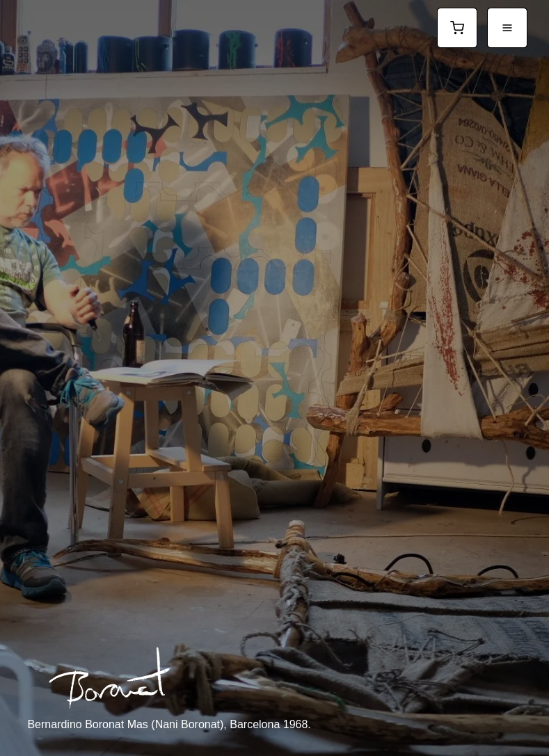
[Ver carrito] (457, 28)
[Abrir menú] (507, 28)
